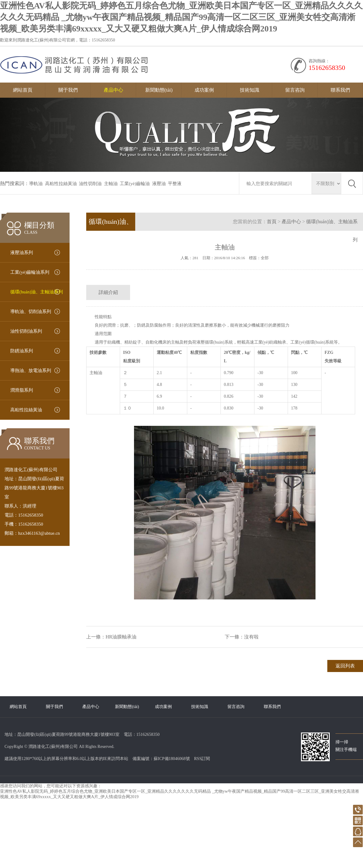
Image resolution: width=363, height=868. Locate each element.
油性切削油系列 (26, 331)
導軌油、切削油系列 (31, 312)
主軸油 (111, 184)
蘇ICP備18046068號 (172, 759)
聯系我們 (340, 90)
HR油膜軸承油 (121, 637)
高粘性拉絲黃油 (61, 184)
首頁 (272, 222)
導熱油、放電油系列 (31, 370)
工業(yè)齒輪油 (135, 184)
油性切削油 (90, 184)
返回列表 (345, 666)
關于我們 (68, 90)
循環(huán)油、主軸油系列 (37, 292)
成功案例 (204, 90)
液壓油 (159, 184)
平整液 (175, 184)
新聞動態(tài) (159, 90)
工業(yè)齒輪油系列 (30, 272)
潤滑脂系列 (22, 390)
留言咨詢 (295, 90)
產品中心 (113, 90)
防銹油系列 (22, 351)
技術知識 (250, 90)
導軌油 (36, 184)
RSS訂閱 (202, 759)
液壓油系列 (22, 253)
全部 (265, 258)
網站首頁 (23, 90)
